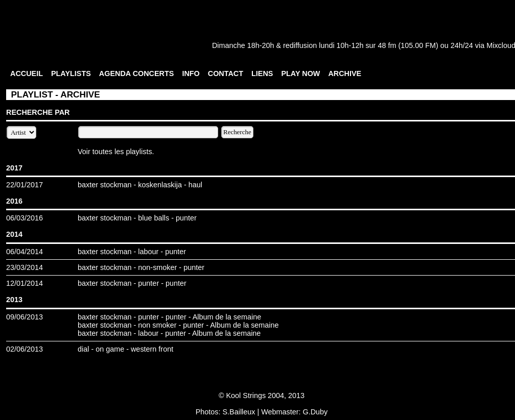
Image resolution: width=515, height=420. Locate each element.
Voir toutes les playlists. (116, 152)
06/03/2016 (25, 218)
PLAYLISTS (71, 73)
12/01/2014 (25, 283)
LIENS (262, 73)
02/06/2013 (25, 349)
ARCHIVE (345, 73)
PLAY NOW (300, 73)
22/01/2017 (25, 185)
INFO (191, 73)
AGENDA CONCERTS (137, 73)
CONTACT (226, 73)
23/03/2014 (25, 267)
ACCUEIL (27, 73)
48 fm (387, 45)
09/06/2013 (25, 317)
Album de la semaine (227, 317)
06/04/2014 (25, 252)
